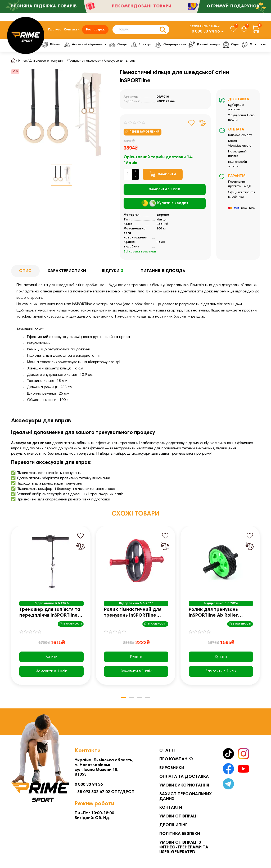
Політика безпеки (180, 834)
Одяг (237, 45)
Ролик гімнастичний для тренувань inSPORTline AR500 (133, 613)
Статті (167, 751)
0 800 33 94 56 (206, 31)
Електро (145, 45)
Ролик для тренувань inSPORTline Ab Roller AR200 (213, 613)
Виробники (172, 768)
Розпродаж (95, 30)
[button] (124, 697)
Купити (51, 657)
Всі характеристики (140, 252)
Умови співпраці (178, 816)
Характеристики (67, 271)
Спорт (121, 45)
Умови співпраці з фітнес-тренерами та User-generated (184, 847)
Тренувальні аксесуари (85, 61)
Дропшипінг (173, 825)
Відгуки (113, 271)
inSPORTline (166, 101)
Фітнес (52, 45)
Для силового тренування (48, 61)
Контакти (72, 30)
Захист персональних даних (186, 797)
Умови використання (184, 785)
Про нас (55, 30)
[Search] (141, 30)
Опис (25, 271)
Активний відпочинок (86, 45)
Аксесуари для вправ (119, 61)
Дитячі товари (209, 45)
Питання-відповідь (163, 271)
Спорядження (174, 45)
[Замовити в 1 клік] (165, 189)
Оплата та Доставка (184, 777)
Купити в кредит (165, 203)
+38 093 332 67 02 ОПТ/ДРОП (105, 792)
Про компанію (176, 759)
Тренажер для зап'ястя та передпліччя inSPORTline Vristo (50, 613)
